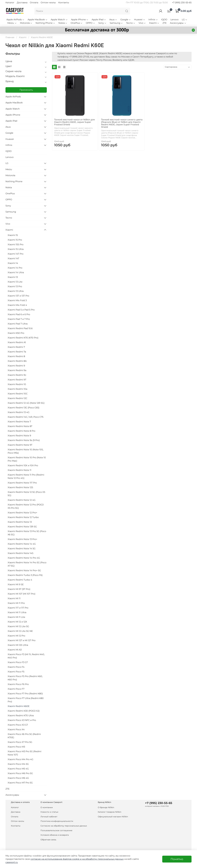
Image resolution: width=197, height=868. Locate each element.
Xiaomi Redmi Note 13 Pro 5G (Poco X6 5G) (27, 533)
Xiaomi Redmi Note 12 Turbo (23, 517)
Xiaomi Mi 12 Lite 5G (18, 626)
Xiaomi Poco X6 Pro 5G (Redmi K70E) (24, 736)
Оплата (34, 3)
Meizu (12, 23)
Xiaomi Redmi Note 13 (20, 522)
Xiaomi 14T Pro (16, 254)
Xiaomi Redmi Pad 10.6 (20, 328)
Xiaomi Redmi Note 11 (19, 470)
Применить (26, 90)
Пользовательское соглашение (56, 830)
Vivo (142, 23)
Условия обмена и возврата (55, 835)
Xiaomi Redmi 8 (16, 356)
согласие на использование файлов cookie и (56, 859)
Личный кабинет (49, 817)
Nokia (63, 23)
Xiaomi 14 (13, 263)
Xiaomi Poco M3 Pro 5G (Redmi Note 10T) (24, 753)
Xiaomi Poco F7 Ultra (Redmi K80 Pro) (26, 700)
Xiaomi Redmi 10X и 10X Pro (23, 465)
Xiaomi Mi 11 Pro (16, 603)
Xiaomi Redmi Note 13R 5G (22, 527)
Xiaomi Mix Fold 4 (17, 305)
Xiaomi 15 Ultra (16, 249)
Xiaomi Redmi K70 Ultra (21, 715)
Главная (10, 37)
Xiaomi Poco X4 (16, 729)
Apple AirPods (15, 20)
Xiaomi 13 (13, 277)
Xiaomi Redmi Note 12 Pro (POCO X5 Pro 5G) (26, 506)
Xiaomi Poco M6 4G (18, 778)
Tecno (131, 23)
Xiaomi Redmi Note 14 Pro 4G (24, 558)
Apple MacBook (38, 20)
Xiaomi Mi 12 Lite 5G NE (20, 631)
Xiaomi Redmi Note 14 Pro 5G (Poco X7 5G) (27, 564)
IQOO (164, 20)
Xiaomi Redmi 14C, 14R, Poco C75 (26, 417)
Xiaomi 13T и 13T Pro (18, 296)
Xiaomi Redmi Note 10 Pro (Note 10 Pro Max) (27, 459)
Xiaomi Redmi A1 (17, 342)
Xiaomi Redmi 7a (17, 352)
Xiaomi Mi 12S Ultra (18, 645)
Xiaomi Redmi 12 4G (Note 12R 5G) (26, 403)
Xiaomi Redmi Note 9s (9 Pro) (24, 440)
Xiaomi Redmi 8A (17, 361)
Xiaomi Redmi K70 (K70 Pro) (23, 338)
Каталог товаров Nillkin (110, 812)
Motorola (26, 23)
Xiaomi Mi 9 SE (16, 584)
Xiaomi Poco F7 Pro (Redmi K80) (25, 694)
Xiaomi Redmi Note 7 (19, 422)
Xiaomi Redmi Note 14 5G (22, 549)
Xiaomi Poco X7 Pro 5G (20, 742)
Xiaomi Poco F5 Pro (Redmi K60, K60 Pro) (25, 678)
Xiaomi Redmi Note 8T (20, 426)
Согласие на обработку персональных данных (64, 826)
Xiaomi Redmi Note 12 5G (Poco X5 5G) (26, 494)
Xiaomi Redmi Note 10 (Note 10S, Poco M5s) (26, 451)
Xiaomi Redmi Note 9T (20, 445)
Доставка (22, 3)
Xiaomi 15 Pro (15, 240)
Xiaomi (154, 23)
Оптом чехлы (48, 3)
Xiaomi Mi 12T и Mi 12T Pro (22, 640)
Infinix (153, 20)
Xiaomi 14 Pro (15, 268)
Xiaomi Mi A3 (15, 650)
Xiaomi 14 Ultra (16, 272)
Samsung (116, 23)
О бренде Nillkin (106, 807)
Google (126, 20)
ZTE (165, 23)
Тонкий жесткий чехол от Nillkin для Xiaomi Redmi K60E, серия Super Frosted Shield (74, 122)
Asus (113, 20)
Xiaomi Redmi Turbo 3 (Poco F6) (25, 575)
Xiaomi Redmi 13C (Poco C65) (23, 408)
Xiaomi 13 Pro (15, 286)
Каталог (10, 3)
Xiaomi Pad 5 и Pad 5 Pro (21, 310)
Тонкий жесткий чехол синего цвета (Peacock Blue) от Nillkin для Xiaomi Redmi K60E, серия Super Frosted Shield (122, 123)
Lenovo (174, 20)
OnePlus (77, 23)
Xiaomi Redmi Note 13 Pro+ (22, 539)
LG (185, 20)
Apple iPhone (80, 20)
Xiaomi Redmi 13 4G (19, 412)
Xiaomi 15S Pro (16, 244)
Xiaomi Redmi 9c (17, 375)
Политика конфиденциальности (57, 821)
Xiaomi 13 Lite (15, 282)
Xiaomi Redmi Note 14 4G (22, 544)
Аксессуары (178, 23)
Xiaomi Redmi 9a (17, 370)
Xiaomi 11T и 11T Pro (18, 608)
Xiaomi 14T (13, 258)
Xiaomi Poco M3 (16, 747)
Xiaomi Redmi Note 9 (19, 436)
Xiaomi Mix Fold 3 (17, 300)
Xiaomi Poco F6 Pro (18, 684)
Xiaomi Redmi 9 (16, 366)
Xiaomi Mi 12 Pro (16, 636)
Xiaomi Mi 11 (14, 598)
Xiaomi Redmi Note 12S (20, 487)
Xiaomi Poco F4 (16, 667)
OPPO (90, 23)
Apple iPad (99, 20)
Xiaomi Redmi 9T (17, 380)
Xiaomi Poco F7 (16, 689)
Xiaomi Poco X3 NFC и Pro (22, 720)
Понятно (177, 859)
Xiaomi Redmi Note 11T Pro (22, 483)
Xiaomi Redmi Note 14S (21, 553)
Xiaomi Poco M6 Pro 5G (20, 773)
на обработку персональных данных (103, 859)
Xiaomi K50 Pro (16, 333)
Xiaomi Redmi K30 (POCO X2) (24, 711)
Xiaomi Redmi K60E (19, 706)
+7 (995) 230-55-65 (182, 3)
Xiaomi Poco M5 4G (18, 769)
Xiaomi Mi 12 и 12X (17, 622)
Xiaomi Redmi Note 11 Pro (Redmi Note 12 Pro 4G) (26, 476)
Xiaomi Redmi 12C (17, 398)
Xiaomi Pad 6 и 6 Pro (19, 314)
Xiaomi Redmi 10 (17, 384)
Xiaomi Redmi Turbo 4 (20, 580)
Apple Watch (59, 20)
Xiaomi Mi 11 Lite (16, 617)
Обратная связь (48, 840)
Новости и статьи (49, 812)
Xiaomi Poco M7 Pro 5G (20, 783)
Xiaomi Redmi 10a (17, 389)
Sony (102, 23)
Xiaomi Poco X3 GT (18, 725)
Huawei (140, 20)
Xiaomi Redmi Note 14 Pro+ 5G (24, 570)
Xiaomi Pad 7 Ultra (18, 324)
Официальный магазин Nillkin (113, 817)
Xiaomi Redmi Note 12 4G (22, 500)
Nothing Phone (45, 23)
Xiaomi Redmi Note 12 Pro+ (22, 513)
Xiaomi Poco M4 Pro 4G (20, 759)
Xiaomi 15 (13, 235)
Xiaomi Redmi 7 (16, 347)
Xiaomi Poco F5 (16, 672)
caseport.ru (12, 862)
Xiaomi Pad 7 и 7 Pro (19, 319)
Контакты (64, 3)
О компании (47, 807)
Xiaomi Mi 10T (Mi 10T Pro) (21, 594)
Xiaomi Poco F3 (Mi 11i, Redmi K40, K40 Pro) (26, 656)
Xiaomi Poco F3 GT (18, 662)
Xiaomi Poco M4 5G (18, 764)
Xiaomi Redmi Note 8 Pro (21, 431)
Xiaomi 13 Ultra (16, 291)
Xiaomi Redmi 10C (18, 394)
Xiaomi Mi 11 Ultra (17, 612)
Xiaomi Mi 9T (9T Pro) (19, 589)
